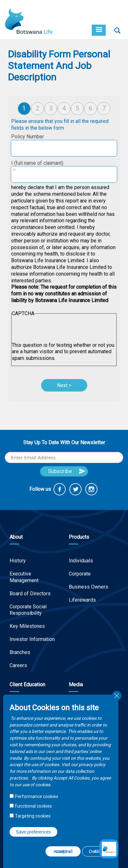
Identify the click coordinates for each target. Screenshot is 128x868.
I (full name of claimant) (37, 163)
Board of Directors (30, 594)
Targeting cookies (33, 816)
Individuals (81, 561)
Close (117, 696)
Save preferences (33, 832)
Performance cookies (37, 796)
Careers (18, 665)
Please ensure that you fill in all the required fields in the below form (60, 125)
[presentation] (60, 330)
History (18, 561)
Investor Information (32, 639)
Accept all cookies (63, 851)
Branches (20, 652)
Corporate (80, 574)
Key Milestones (27, 626)
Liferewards (82, 600)
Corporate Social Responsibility (28, 610)
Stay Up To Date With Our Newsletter (64, 442)
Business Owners (89, 587)
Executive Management (24, 577)
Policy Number (28, 137)
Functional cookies (33, 806)
